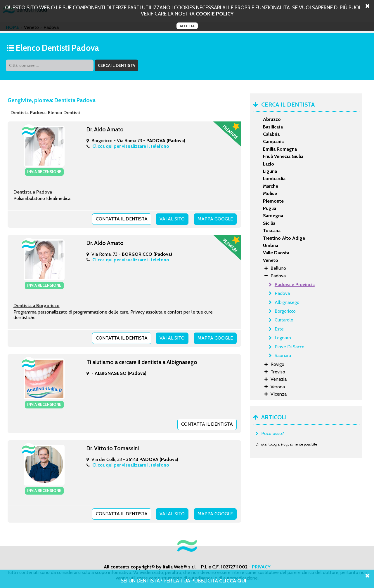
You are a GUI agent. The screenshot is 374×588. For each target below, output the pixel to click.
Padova (282, 293)
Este (279, 329)
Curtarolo (284, 320)
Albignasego (287, 302)
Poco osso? (273, 433)
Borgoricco (285, 311)
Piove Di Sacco (290, 347)
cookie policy (215, 14)
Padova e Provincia (295, 285)
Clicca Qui (233, 581)
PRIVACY (261, 567)
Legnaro (283, 338)
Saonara (283, 355)
